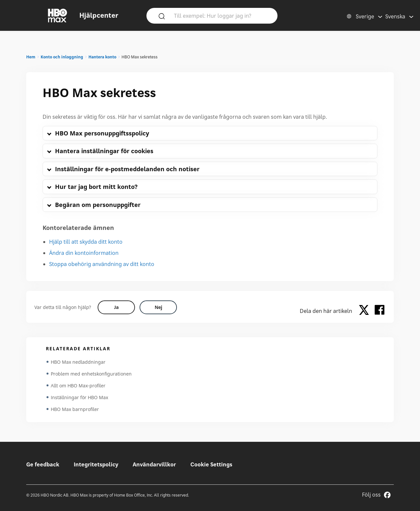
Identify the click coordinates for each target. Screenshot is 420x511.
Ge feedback (43, 464)
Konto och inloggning (62, 57)
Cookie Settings (211, 464)
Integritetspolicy (96, 464)
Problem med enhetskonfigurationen (91, 374)
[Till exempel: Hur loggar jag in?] (221, 15)
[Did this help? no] (158, 307)
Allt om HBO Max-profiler (78, 386)
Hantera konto (102, 57)
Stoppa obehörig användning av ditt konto (102, 264)
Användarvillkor (154, 464)
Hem (31, 57)
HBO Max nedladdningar (78, 362)
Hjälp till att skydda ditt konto (86, 242)
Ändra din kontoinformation (84, 253)
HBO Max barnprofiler (75, 409)
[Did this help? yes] (116, 307)
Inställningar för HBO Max (79, 397)
